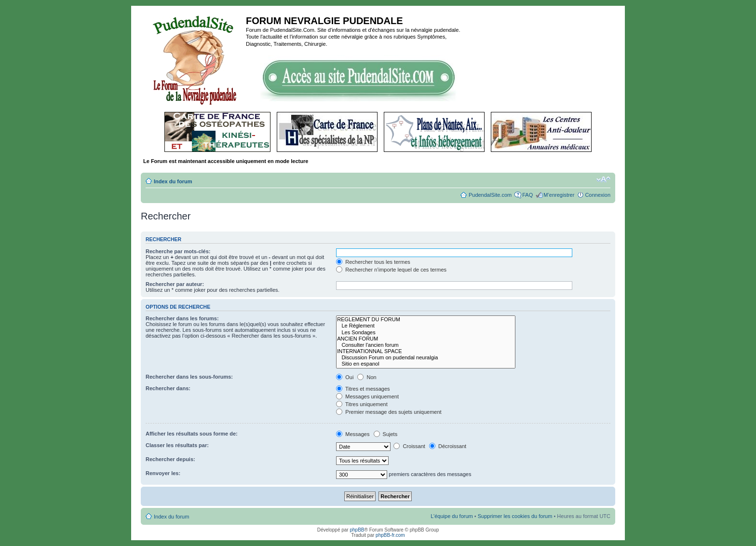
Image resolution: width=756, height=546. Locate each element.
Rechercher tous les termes (373, 262)
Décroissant (448, 446)
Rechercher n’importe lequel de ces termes (391, 270)
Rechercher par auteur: (175, 284)
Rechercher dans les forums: (182, 318)
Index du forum (173, 181)
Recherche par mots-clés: (178, 251)
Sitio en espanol (425, 364)
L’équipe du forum (452, 516)
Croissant (409, 446)
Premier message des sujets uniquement (389, 412)
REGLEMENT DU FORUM (425, 320)
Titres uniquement (362, 404)
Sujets (386, 434)
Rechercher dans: (168, 388)
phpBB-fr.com (390, 535)
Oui (345, 377)
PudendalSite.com (490, 195)
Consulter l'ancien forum (425, 345)
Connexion (598, 195)
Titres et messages (363, 389)
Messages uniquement (367, 396)
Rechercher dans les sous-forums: (189, 377)
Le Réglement (425, 326)
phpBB (357, 530)
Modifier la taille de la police (603, 179)
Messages (353, 434)
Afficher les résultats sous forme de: (192, 434)
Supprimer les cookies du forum (515, 516)
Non (367, 377)
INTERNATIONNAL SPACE (425, 351)
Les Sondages (425, 333)
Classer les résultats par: (177, 445)
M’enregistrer (559, 195)
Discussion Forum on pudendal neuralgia (425, 358)
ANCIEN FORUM (425, 339)
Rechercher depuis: (170, 459)
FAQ (527, 195)
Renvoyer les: (163, 473)
